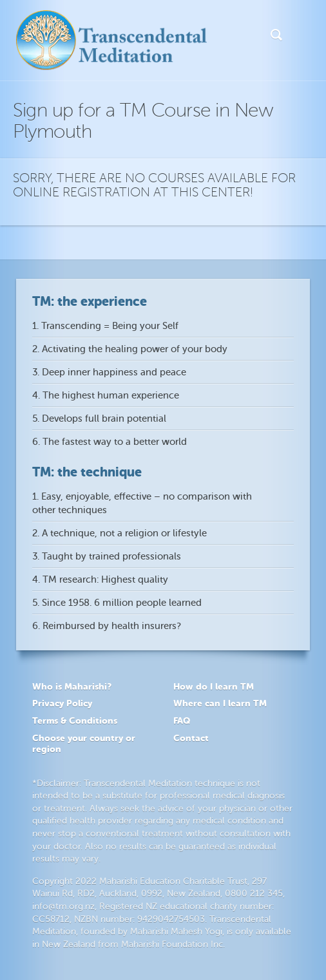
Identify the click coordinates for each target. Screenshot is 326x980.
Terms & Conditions (75, 721)
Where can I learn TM (220, 703)
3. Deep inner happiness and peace (109, 372)
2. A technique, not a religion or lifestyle (120, 533)
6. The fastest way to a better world (110, 442)
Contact (191, 738)
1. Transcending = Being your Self (105, 326)
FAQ (182, 721)
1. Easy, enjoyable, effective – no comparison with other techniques (142, 504)
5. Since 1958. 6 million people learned (117, 603)
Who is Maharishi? (72, 686)
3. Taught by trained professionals (107, 557)
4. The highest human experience (106, 396)
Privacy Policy (62, 703)
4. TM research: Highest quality (100, 580)
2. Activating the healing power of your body (130, 349)
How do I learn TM (214, 686)
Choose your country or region (84, 743)
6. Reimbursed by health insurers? (107, 626)
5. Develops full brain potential (99, 419)
